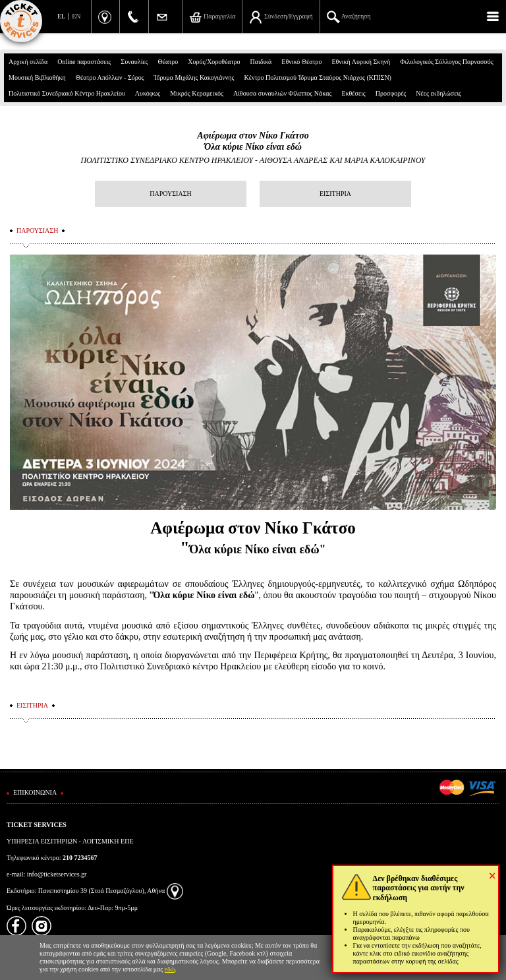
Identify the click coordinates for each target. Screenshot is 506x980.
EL (61, 16)
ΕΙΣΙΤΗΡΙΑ (335, 194)
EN (76, 16)
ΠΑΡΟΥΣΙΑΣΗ (170, 194)
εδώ (170, 969)
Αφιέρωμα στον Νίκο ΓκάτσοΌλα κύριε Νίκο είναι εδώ (253, 141)
